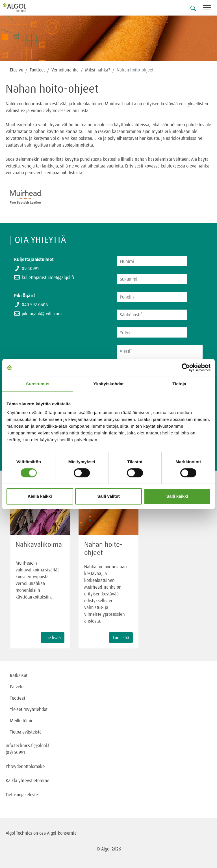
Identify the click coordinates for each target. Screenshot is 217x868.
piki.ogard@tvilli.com (42, 314)
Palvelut (17, 687)
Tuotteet (37, 70)
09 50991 (30, 268)
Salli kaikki (177, 496)
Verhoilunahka (65, 70)
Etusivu (17, 70)
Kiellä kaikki (40, 496)
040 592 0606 (35, 304)
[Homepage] (21, 7)
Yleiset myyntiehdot (29, 709)
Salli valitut (108, 496)
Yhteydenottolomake (25, 766)
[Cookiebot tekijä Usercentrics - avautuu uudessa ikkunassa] (186, 367)
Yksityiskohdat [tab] (108, 384)
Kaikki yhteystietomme (27, 780)
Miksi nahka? (98, 70)
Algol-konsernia (62, 833)
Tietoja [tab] (179, 384)
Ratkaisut (19, 675)
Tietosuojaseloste (22, 795)
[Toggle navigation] (210, 9)
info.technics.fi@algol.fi (28, 745)
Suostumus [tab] (38, 384)
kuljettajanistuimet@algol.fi (48, 277)
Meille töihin (22, 721)
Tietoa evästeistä (26, 732)
